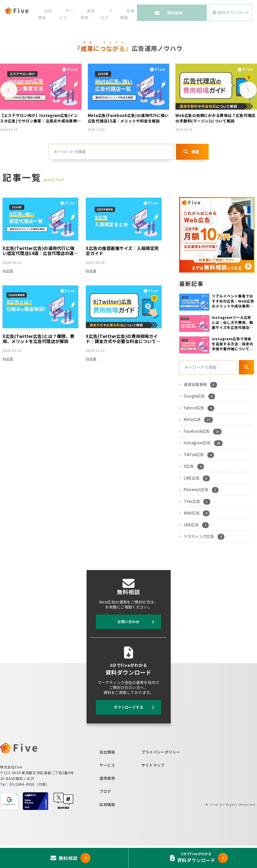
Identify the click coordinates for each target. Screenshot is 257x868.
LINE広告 (196, 501)
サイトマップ (153, 787)
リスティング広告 (204, 559)
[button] (9, 111)
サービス (107, 787)
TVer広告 (197, 524)
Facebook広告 (202, 454)
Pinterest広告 (201, 512)
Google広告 (199, 419)
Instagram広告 (203, 466)
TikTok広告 (199, 477)
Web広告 (196, 536)
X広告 (194, 489)
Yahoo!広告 (199, 430)
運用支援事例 (200, 407)
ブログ (105, 814)
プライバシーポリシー (161, 774)
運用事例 (107, 800)
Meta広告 (198, 442)
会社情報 (107, 774)
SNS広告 (196, 547)
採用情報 (107, 827)
